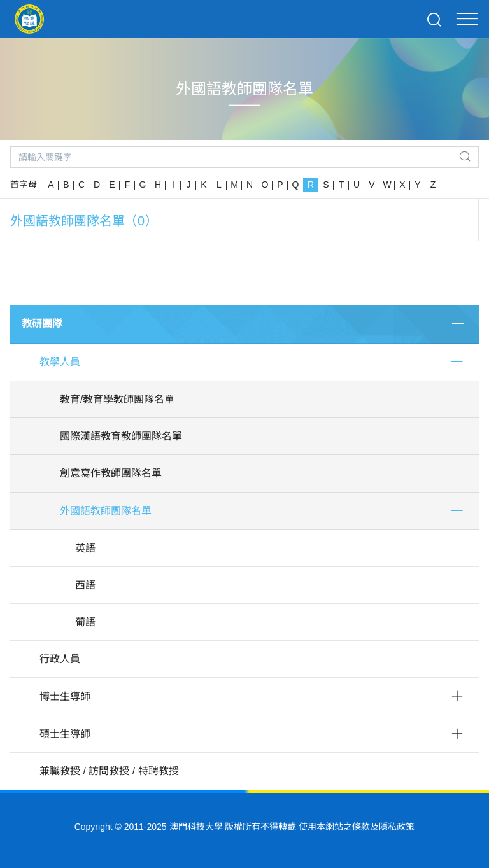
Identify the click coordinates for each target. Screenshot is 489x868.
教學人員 (60, 362)
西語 (85, 585)
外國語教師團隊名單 (106, 511)
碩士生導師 (65, 734)
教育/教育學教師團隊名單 (117, 399)
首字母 (24, 185)
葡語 (85, 622)
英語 (85, 548)
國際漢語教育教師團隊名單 (121, 436)
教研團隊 (42, 324)
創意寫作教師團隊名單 (111, 473)
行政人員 (60, 659)
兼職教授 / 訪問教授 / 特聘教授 (109, 771)
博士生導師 (65, 696)
